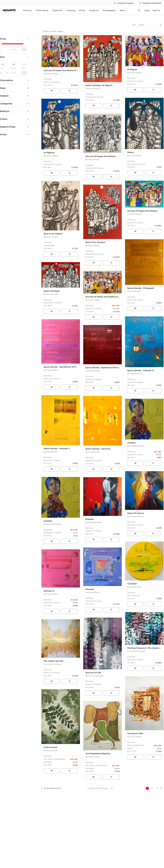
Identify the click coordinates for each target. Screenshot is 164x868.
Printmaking (42, 10)
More (124, 10)
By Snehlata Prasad (136, 446)
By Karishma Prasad (52, 664)
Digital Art (57, 10)
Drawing (71, 10)
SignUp (156, 10)
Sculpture (94, 10)
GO (24, 49)
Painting (27, 10)
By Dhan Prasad (51, 74)
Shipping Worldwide (150, 3)
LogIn (147, 10)
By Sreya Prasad (51, 750)
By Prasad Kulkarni (94, 522)
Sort (134, 25)
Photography (109, 10)
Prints (82, 10)
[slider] (1, 44)
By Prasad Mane (134, 291)
